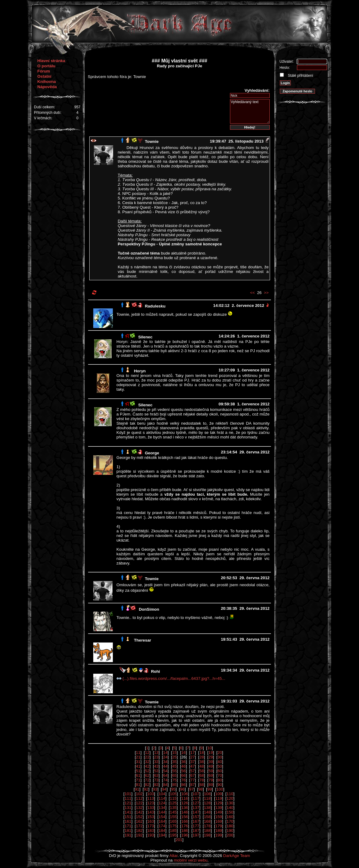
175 (173, 826)
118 (207, 798)
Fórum (44, 71)
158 (207, 817)
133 (150, 808)
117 (196, 798)
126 (185, 803)
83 (156, 785)
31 (138, 762)
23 (156, 757)
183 (150, 831)
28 (202, 757)
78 (202, 780)
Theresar (142, 640)
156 (185, 817)
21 (138, 757)
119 (219, 798)
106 (185, 794)
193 (150, 835)
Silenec (145, 337)
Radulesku (155, 306)
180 (230, 826)
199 (219, 835)
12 (147, 753)
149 (219, 812)
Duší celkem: (44, 107)
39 (211, 762)
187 (196, 831)
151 (128, 817)
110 (230, 794)
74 (165, 780)
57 (192, 771)
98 (200, 789)
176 (185, 826)
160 (230, 817)
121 (128, 803)
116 (185, 798)
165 (173, 821)
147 (196, 812)
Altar (174, 856)
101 (128, 794)
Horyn (140, 371)
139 (219, 808)
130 (230, 803)
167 (196, 821)
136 (185, 808)
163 (150, 821)
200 (230, 835)
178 (207, 826)
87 (192, 785)
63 (156, 775)
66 (184, 775)
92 (146, 789)
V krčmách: (43, 118)
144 (162, 812)
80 (220, 780)
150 (230, 812)
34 (165, 762)
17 (192, 753)
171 (128, 826)
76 (184, 780)
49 (211, 766)
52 (147, 771)
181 (128, 831)
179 (219, 826)
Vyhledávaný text (250, 111)
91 (137, 789)
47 (192, 766)
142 (139, 812)
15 (174, 753)
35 (174, 762)
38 (202, 762)
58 (202, 771)
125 (173, 803)
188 (207, 831)
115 (173, 798)
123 (150, 803)
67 (192, 775)
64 (165, 775)
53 (156, 771)
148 (207, 812)
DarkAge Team (237, 856)
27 (192, 757)
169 (219, 821)
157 (196, 817)
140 (230, 808)
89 (211, 785)
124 (162, 803)
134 (162, 808)
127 (196, 803)
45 (174, 766)
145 (173, 812)
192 (139, 835)
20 (220, 753)
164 (162, 821)
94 (164, 789)
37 (192, 762)
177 (196, 826)
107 (196, 794)
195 (173, 835)
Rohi (156, 671)
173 (150, 826)
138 (207, 808)
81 (138, 785)
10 (210, 748)
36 (184, 762)
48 (202, 766)
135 (173, 808)
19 (211, 753)
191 (128, 835)
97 (191, 789)
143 (150, 812)
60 (220, 771)
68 (202, 775)
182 (139, 831)
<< (253, 293)
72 (147, 780)
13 (156, 753)
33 (156, 762)
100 (220, 789)
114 (162, 798)
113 (150, 798)
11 (138, 753)
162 (139, 821)
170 (230, 821)
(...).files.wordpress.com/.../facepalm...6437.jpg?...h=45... (174, 678)
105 (173, 794)
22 (147, 757)
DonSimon (149, 609)
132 (139, 808)
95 (173, 789)
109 (219, 794)
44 (165, 766)
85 (174, 785)
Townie (152, 142)
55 (174, 771)
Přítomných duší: (48, 113)
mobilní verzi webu (191, 860)
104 (162, 794)
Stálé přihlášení (300, 76)
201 (179, 840)
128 (207, 803)
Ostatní (44, 76)
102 (139, 794)
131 (128, 808)
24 (165, 757)
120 (230, 798)
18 (202, 753)
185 (173, 831)
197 (196, 835)
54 (165, 771)
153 (150, 817)
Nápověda (47, 87)
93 (155, 789)
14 (165, 753)
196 (185, 835)
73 (156, 780)
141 (128, 812)
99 (210, 789)
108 (207, 794)
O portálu (46, 66)
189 (219, 831)
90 (220, 785)
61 (138, 775)
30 (220, 757)
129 (219, 803)
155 (173, 817)
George (152, 453)
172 (139, 826)
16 (184, 753)
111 (128, 798)
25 (174, 757)
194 (162, 835)
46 (184, 766)
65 (174, 775)
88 (202, 785)
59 (211, 771)
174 (162, 826)
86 (184, 785)
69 (211, 775)
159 (219, 817)
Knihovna (47, 82)
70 (220, 775)
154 (162, 817)
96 (182, 789)
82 (147, 785)
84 (165, 785)
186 (185, 831)
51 (138, 771)
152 (139, 817)
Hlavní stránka (51, 61)
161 (128, 821)
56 (184, 771)
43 (156, 766)
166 (185, 821)
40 (220, 762)
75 (174, 780)
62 (147, 775)
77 (192, 780)
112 (139, 798)
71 (138, 780)
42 (147, 766)
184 (162, 831)
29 (211, 757)
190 (230, 831)
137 (196, 808)
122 (139, 803)
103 (150, 794)
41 (138, 766)
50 (220, 766)
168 (207, 821)
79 (211, 780)
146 (185, 812)
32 (147, 762)
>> (266, 293)
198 (207, 835)
